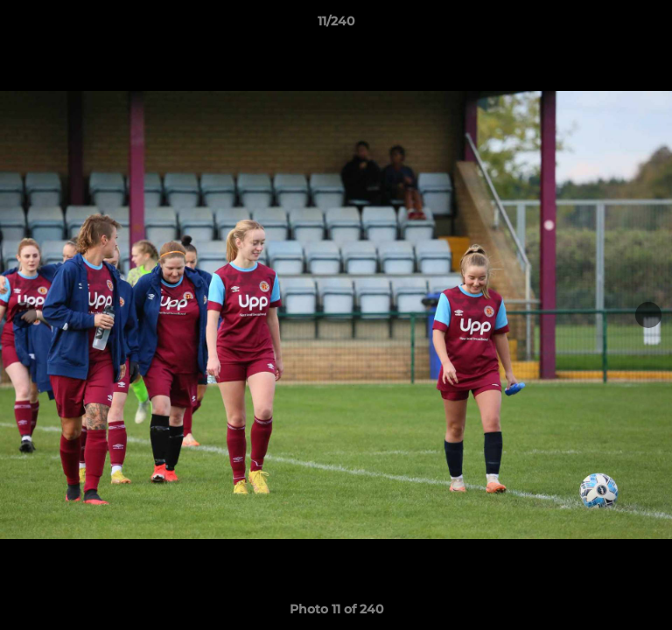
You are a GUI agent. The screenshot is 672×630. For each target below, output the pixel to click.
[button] (651, 25)
